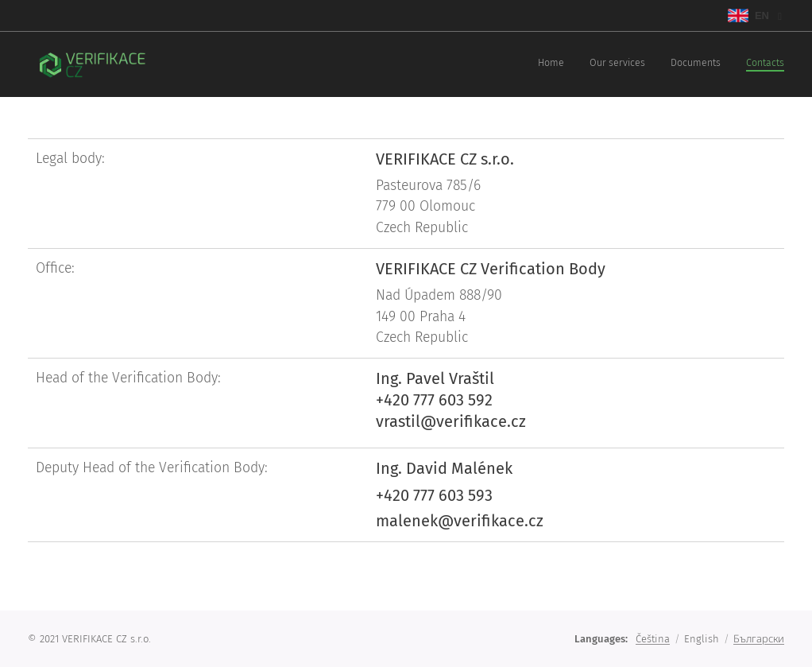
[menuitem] (712, 64)
